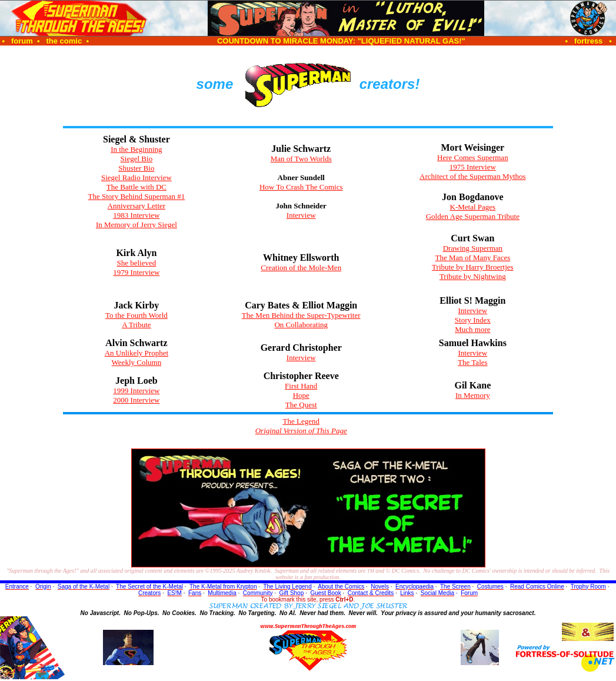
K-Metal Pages (473, 207)
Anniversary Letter (137, 206)
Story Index (473, 320)
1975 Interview (473, 167)
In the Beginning (136, 149)
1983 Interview (136, 215)
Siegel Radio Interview (136, 177)
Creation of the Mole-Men (301, 268)
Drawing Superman (473, 248)
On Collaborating (301, 325)
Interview (301, 215)
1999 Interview (136, 391)
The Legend (301, 421)
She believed (136, 263)
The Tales (472, 362)
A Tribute (136, 325)
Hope (301, 395)
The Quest (301, 405)
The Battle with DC (136, 187)
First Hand (301, 386)
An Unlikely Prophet (136, 353)
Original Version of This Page (301, 431)
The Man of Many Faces (472, 258)
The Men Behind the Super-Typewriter (301, 315)
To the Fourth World (136, 315)
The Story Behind (137, 196)
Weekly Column (137, 362)
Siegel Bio (137, 159)
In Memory (473, 395)
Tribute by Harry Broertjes (473, 267)
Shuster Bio (136, 168)
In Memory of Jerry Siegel (136, 225)
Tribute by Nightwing (473, 276)
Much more (472, 329)
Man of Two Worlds (301, 159)
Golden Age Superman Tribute (473, 216)
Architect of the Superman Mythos (473, 176)
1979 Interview (136, 272)
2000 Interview (136, 400)
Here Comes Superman (473, 157)
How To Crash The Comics (301, 187)
